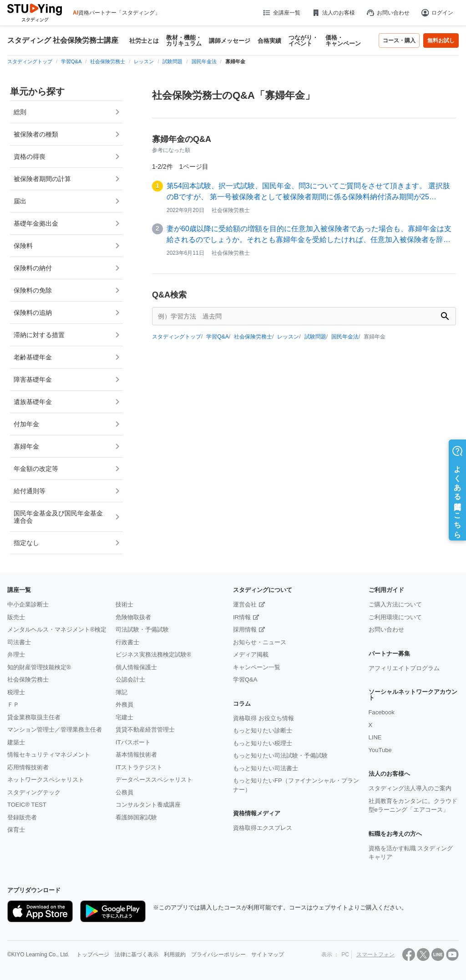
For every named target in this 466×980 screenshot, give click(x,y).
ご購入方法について (395, 604)
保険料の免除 (33, 290)
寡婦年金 (26, 446)
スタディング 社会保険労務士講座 (63, 40)
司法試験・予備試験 (142, 629)
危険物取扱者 (133, 617)
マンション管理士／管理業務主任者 (55, 730)
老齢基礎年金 (33, 357)
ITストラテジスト (139, 767)
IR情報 (242, 617)
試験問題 (315, 337)
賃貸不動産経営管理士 (145, 730)
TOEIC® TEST (27, 805)
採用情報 (245, 629)
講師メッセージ (230, 41)
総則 (20, 112)
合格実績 (269, 41)
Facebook (382, 712)
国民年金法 (345, 337)
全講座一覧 (281, 13)
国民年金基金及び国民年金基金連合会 (58, 517)
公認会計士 (130, 679)
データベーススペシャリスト (154, 780)
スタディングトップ (177, 337)
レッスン (288, 337)
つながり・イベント (303, 40)
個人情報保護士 (136, 667)
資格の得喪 (30, 157)
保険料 (23, 246)
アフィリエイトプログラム (404, 668)
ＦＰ (13, 705)
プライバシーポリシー (218, 955)
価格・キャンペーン (343, 40)
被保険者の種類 (36, 134)
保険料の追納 (33, 313)
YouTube (380, 750)
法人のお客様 (333, 13)
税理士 (16, 692)
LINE (375, 737)
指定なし (26, 543)
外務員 (124, 705)
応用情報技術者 (28, 767)
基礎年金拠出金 (36, 223)
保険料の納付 (33, 268)
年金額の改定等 (36, 469)
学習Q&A (217, 337)
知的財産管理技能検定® (39, 667)
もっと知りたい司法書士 (266, 768)
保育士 (16, 830)
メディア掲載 (251, 654)
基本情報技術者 (136, 755)
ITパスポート (133, 742)
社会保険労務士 (253, 337)
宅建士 (124, 717)
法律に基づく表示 (137, 955)
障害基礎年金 (33, 379)
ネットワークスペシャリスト (46, 780)
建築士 (16, 742)
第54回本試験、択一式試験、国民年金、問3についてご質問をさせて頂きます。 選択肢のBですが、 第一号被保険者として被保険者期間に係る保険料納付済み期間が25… (308, 191)
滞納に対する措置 (39, 335)
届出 (20, 201)
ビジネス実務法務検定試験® (153, 654)
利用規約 (175, 955)
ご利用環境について (395, 617)
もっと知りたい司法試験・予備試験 (280, 755)
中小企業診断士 (28, 604)
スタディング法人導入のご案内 (410, 788)
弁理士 (16, 654)
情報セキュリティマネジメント (49, 755)
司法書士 (19, 642)
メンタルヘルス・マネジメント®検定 (57, 629)
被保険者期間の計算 (42, 179)
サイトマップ (268, 955)
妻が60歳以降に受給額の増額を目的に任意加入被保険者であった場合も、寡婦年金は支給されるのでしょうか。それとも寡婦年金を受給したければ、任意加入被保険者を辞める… (309, 235)
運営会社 (245, 604)
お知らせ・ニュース (260, 642)
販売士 (16, 617)
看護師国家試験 (136, 817)
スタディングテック (34, 792)
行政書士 (127, 642)
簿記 (122, 692)
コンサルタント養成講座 (148, 805)
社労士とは (144, 41)
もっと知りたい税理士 (263, 743)
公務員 (124, 792)
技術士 (124, 604)
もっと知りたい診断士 (263, 730)
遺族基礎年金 (33, 402)
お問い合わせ (388, 13)
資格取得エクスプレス (263, 828)
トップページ (93, 955)
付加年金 (26, 424)
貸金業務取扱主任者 (34, 717)
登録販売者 (22, 817)
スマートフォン (375, 955)
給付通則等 (30, 491)
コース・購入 (399, 40)
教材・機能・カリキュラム (184, 40)
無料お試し (441, 40)
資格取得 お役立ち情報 (263, 718)
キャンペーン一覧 (257, 667)
